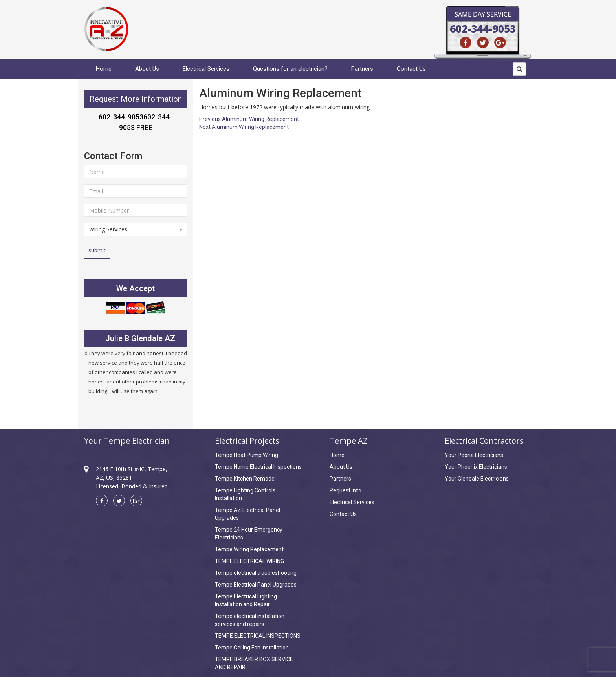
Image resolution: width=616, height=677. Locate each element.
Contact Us (411, 69)
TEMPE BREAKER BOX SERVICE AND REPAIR (254, 663)
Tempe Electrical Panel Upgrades (256, 585)
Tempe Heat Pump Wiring (247, 455)
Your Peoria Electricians (474, 455)
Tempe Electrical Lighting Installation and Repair (246, 600)
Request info (346, 490)
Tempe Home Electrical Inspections (258, 467)
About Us (147, 69)
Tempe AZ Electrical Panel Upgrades (247, 514)
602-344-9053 (483, 29)
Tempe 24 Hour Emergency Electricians (249, 534)
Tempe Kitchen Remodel (245, 479)
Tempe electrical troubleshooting (256, 573)
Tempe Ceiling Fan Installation (252, 648)
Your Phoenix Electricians (476, 467)
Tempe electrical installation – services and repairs (252, 620)
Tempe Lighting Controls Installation (245, 494)
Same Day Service (483, 14)
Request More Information (136, 99)
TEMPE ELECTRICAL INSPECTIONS (258, 636)
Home (104, 69)
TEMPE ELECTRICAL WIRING (249, 561)
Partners (362, 69)
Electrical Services (206, 69)
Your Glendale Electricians (477, 479)
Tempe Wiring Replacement (249, 549)
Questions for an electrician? (290, 69)
